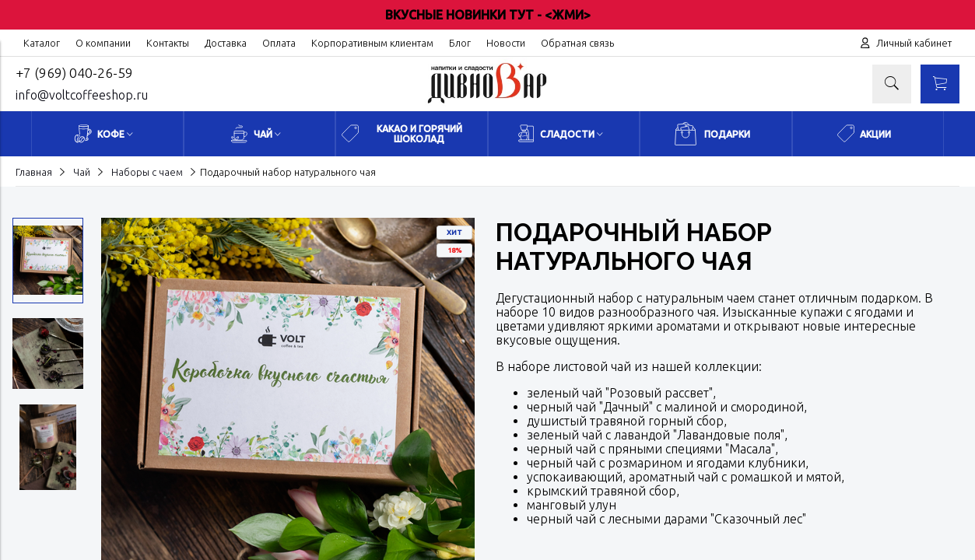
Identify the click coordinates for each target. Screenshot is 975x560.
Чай (82, 172)
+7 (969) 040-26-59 (74, 73)
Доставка (226, 43)
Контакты (168, 43)
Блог (460, 43)
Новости (506, 43)
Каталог (42, 43)
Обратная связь (577, 43)
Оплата (279, 43)
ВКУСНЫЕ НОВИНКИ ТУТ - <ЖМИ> (488, 15)
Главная (34, 172)
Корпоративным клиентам (372, 43)
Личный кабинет (914, 43)
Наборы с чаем (147, 172)
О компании (103, 43)
